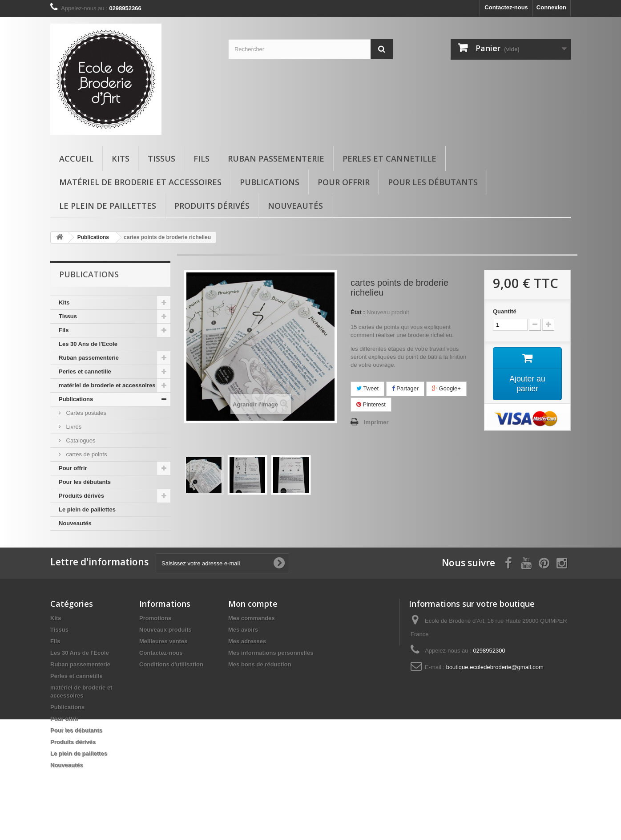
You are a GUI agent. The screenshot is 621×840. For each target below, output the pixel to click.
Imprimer (376, 422)
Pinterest (371, 404)
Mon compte (253, 622)
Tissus (161, 158)
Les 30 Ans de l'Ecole (88, 344)
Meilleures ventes (163, 660)
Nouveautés (295, 206)
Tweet (367, 388)
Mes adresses (247, 660)
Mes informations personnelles (271, 672)
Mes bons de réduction (260, 683)
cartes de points (86, 454)
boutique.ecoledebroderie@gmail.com (495, 686)
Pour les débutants (433, 182)
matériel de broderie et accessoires (140, 182)
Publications (270, 182)
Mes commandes (252, 637)
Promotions (155, 637)
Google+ (446, 388)
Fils (202, 158)
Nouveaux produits (165, 648)
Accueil (76, 158)
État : (358, 312)
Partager (405, 388)
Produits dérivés (212, 206)
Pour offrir (344, 182)
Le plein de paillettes (108, 206)
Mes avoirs (243, 648)
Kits (121, 158)
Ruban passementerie (276, 158)
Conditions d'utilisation (171, 683)
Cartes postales (85, 413)
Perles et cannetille (389, 158)
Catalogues (80, 440)
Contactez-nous (506, 7)
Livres (73, 427)
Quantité (505, 311)
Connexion (551, 7)
